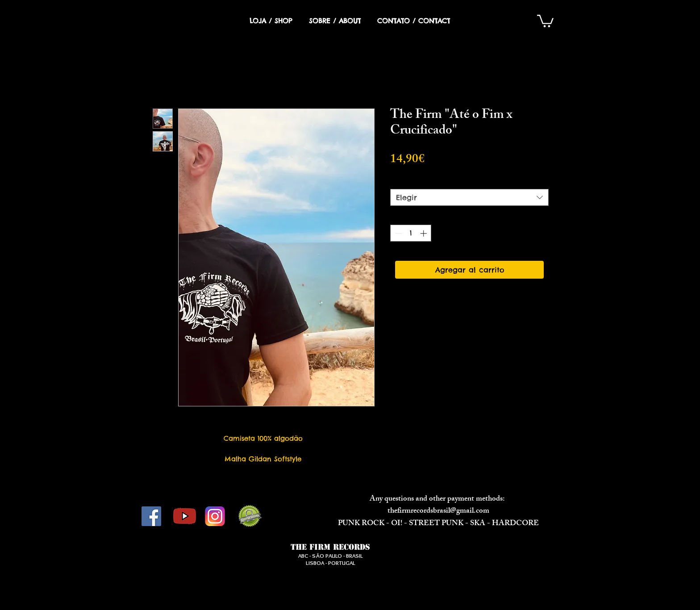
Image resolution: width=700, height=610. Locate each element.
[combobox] (469, 197)
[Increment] (424, 233)
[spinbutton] (411, 233)
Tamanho (410, 181)
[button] (545, 20)
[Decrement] (398, 233)
